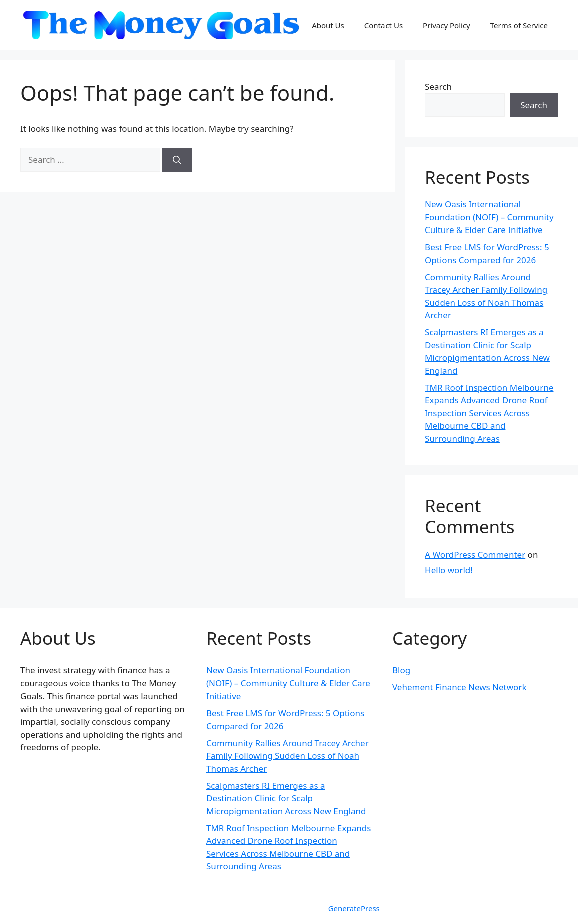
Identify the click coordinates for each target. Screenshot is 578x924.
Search (438, 86)
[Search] (177, 160)
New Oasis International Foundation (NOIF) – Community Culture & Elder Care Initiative (489, 217)
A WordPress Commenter (475, 554)
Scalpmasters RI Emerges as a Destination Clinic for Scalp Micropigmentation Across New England (286, 798)
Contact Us (383, 25)
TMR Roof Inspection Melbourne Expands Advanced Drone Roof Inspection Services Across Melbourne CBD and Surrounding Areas (489, 413)
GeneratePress (354, 908)
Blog (401, 670)
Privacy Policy (446, 25)
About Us (328, 25)
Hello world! (449, 570)
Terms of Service (519, 25)
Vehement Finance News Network (459, 687)
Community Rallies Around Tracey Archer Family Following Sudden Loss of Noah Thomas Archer (287, 756)
